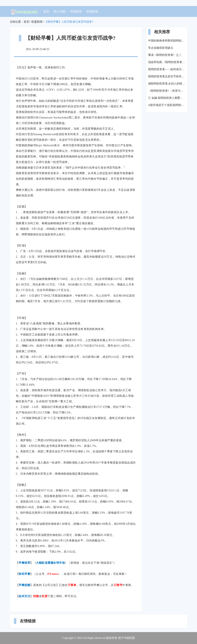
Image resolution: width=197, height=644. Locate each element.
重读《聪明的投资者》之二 (165, 55)
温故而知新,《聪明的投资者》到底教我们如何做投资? (167, 62)
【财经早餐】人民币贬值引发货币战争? (69, 22)
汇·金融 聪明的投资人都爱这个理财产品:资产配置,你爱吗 (167, 98)
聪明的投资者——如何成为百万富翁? (167, 69)
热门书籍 (60, 12)
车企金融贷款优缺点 (161, 48)
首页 (46, 12)
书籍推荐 (76, 12)
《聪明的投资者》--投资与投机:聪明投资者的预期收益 (167, 91)
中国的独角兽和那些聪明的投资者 (167, 41)
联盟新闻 (92, 12)
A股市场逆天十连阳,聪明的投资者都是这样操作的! (167, 105)
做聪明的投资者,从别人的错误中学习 (167, 84)
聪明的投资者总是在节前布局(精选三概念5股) (167, 76)
